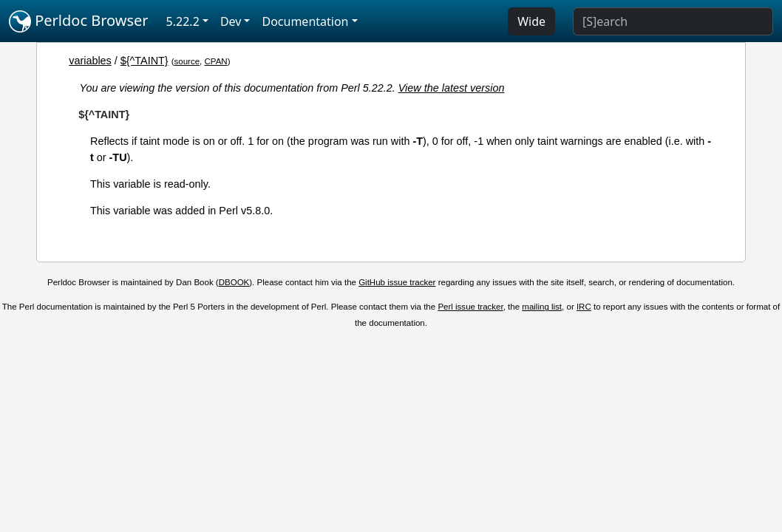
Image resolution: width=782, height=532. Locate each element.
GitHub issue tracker (397, 282)
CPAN (215, 61)
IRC (584, 307)
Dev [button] (231, 21)
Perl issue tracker (470, 307)
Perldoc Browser (79, 21)
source (187, 61)
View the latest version (452, 88)
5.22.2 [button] (183, 21)
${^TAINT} (144, 61)
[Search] (673, 21)
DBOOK (234, 282)
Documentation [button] (305, 21)
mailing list (542, 307)
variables (90, 61)
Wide (531, 21)
